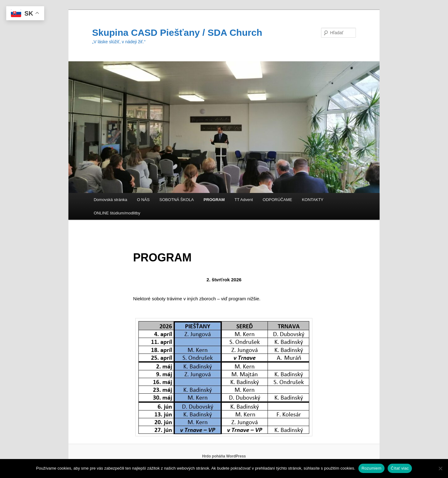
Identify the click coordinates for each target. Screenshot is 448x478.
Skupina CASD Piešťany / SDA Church (177, 33)
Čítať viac (400, 468)
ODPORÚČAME (277, 200)
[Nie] (440, 468)
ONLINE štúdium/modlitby (117, 213)
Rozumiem (371, 468)
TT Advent (244, 200)
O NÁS (143, 200)
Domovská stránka (110, 200)
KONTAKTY (313, 200)
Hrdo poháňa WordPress (224, 456)
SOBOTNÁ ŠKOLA (177, 200)
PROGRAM (214, 200)
